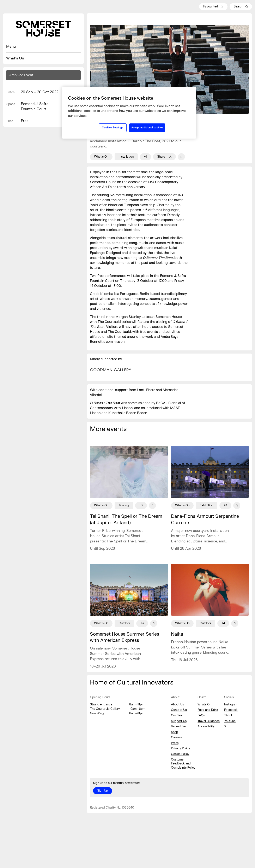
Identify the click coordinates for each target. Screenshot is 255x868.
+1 (145, 157)
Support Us (179, 721)
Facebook (231, 710)
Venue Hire (178, 726)
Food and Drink (208, 710)
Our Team (178, 715)
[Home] (43, 29)
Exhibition (207, 505)
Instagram (231, 704)
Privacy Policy (181, 748)
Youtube (230, 721)
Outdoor (124, 623)
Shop (175, 732)
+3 (141, 505)
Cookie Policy (180, 754)
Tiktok (229, 715)
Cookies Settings (113, 128)
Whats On (204, 704)
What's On (15, 58)
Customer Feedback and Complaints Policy (183, 764)
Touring (124, 505)
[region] (129, 113)
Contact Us (179, 710)
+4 (223, 623)
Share (164, 157)
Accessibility (206, 726)
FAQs (201, 715)
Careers (176, 737)
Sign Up (103, 791)
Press (175, 743)
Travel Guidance (209, 721)
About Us (177, 704)
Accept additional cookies (147, 128)
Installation (126, 157)
